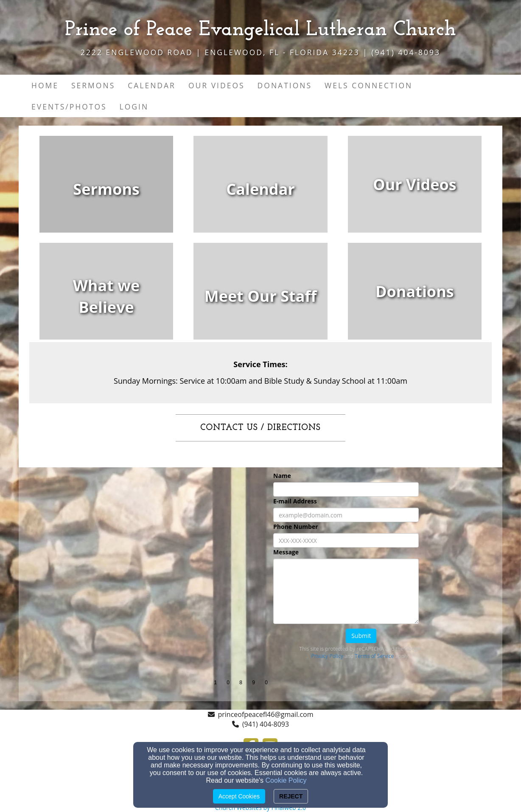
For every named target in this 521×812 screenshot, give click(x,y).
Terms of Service (374, 656)
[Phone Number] (346, 540)
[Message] (346, 591)
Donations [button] (285, 85)
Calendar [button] (152, 85)
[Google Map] (141, 531)
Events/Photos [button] (69, 107)
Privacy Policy (327, 656)
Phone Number (296, 527)
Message (286, 552)
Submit (361, 636)
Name (282, 476)
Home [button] (45, 85)
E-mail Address (295, 501)
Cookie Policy (286, 780)
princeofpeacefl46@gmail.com (266, 714)
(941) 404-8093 (266, 724)
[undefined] (106, 189)
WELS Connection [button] (368, 85)
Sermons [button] (93, 85)
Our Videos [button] (217, 85)
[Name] (346, 489)
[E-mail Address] (346, 515)
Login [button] (134, 107)
